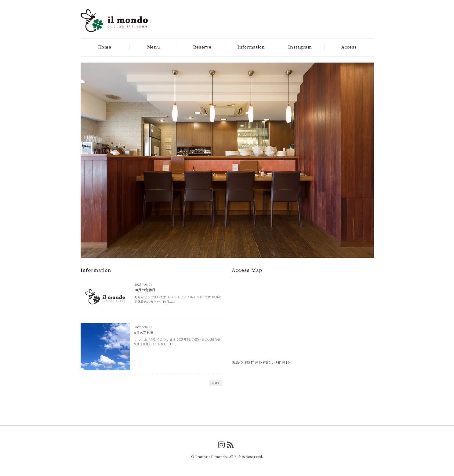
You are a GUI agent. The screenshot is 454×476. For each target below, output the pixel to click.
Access (349, 47)
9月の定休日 (144, 333)
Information (251, 47)
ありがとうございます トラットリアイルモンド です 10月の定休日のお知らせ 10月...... (178, 299)
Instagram (300, 47)
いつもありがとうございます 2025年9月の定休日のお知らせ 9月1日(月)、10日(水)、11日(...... (178, 342)
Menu (154, 47)
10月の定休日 (145, 290)
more (216, 382)
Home (105, 47)
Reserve (202, 47)
